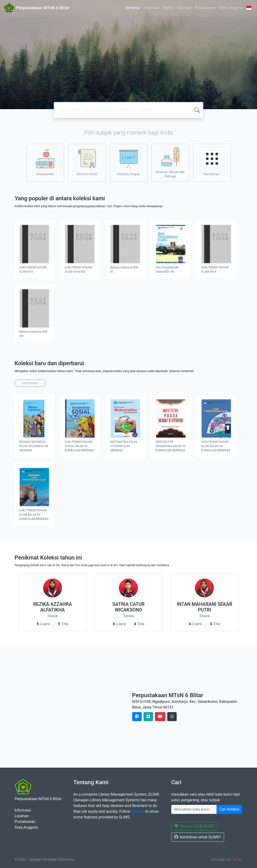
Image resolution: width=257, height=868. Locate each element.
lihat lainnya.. (212, 163)
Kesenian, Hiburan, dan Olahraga (170, 163)
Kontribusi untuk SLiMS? (198, 837)
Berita (168, 8)
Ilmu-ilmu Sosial (87, 163)
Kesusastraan (45, 163)
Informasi (152, 8)
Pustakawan (205, 8)
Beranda (133, 8)
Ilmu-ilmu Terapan (129, 163)
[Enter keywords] (194, 809)
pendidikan (30, 383)
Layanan (22, 816)
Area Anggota (231, 8)
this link (138, 811)
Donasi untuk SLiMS (194, 826)
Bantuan (184, 8)
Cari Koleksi (230, 809)
